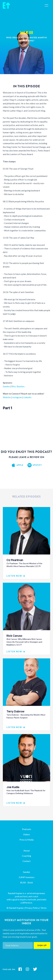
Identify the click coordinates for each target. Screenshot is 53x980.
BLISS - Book (27, 882)
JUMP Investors (27, 877)
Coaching (26, 856)
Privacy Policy (32, 908)
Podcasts (27, 829)
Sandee (6, 386)
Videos (27, 834)
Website (7, 397)
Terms (43, 908)
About (27, 851)
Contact (27, 861)
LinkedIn (27, 397)
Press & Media (27, 840)
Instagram (17, 397)
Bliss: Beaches (18, 386)
